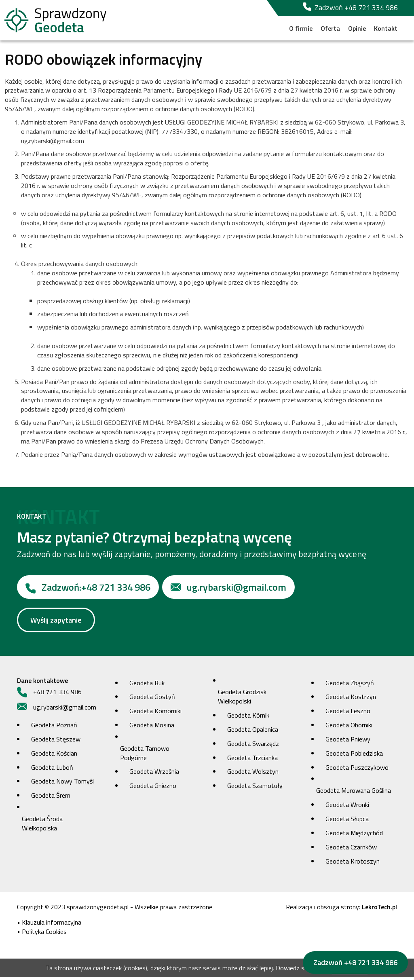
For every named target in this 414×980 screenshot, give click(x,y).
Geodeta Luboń (52, 770)
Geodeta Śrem (51, 798)
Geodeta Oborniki (349, 728)
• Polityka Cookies (42, 934)
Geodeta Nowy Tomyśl (62, 784)
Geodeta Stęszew (56, 742)
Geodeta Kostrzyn (351, 699)
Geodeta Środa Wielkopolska (42, 826)
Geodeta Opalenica (253, 732)
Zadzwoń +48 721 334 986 (350, 8)
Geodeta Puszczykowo (357, 770)
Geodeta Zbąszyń (350, 685)
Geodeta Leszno (348, 714)
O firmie (301, 28)
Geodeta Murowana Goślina (354, 793)
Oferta (330, 28)
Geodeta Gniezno (153, 788)
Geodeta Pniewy (348, 742)
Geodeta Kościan (54, 756)
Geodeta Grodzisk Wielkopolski (242, 699)
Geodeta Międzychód (354, 836)
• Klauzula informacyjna (49, 925)
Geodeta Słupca (347, 822)
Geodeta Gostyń (152, 699)
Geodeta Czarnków (351, 850)
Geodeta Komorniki (155, 714)
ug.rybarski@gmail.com (228, 590)
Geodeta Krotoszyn (353, 864)
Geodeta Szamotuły (255, 788)
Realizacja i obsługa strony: (341, 910)
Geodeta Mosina (152, 728)
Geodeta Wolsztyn (253, 774)
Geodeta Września (154, 774)
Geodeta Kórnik (248, 718)
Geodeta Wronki (347, 807)
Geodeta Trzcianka (252, 760)
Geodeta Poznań (54, 728)
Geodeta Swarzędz (253, 746)
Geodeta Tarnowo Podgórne (145, 756)
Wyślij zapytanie (56, 623)
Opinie (357, 28)
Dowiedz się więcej (301, 971)
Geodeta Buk (147, 685)
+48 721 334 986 (88, 590)
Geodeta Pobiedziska (354, 756)
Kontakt (386, 28)
